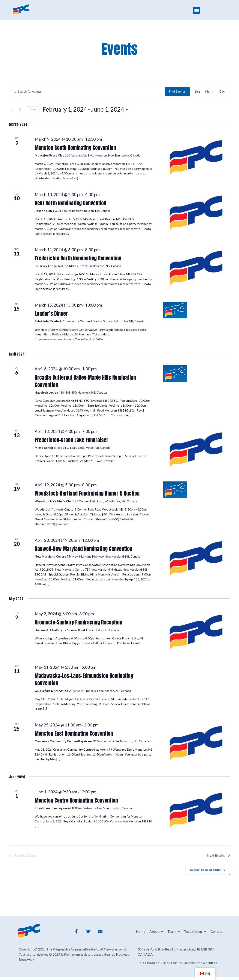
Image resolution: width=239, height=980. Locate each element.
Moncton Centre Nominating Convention (76, 800)
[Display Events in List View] (198, 92)
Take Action (195, 931)
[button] (196, 10)
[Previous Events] (12, 109)
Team (174, 931)
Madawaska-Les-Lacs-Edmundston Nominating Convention (84, 679)
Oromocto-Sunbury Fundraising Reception (78, 622)
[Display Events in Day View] (222, 92)
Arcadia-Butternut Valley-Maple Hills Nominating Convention (85, 381)
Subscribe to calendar (206, 870)
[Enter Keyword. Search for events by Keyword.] (87, 92)
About (156, 931)
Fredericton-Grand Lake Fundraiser (71, 440)
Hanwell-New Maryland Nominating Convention (83, 549)
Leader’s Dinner (51, 314)
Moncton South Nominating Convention (75, 148)
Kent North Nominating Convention (71, 203)
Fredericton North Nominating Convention (78, 258)
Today (33, 109)
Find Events (177, 91)
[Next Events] (20, 109)
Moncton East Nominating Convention (74, 734)
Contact (216, 931)
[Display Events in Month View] (210, 92)
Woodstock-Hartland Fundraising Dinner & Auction (87, 493)
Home (141, 931)
